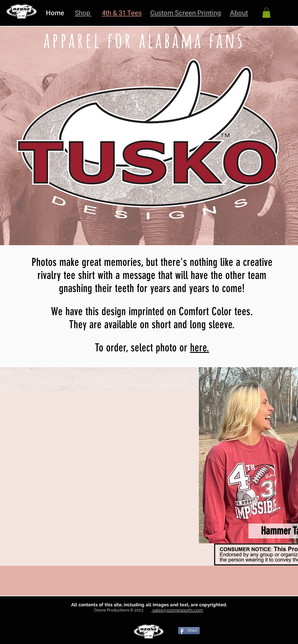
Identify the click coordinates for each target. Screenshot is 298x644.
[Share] (189, 631)
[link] (266, 13)
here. (200, 348)
